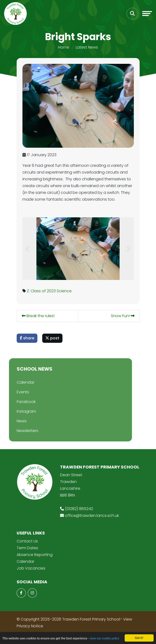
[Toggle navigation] (147, 14)
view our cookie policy (104, 639)
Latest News (87, 47)
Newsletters (21, 431)
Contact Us (27, 541)
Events (16, 392)
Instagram (20, 411)
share (27, 338)
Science (64, 291)
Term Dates (27, 548)
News (15, 421)
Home (64, 47)
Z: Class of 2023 (41, 291)
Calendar (19, 382)
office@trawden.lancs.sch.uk (92, 516)
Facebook (19, 402)
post (53, 338)
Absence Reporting (35, 555)
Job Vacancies (31, 568)
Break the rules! (38, 316)
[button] (28, 249)
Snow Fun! (123, 316)
